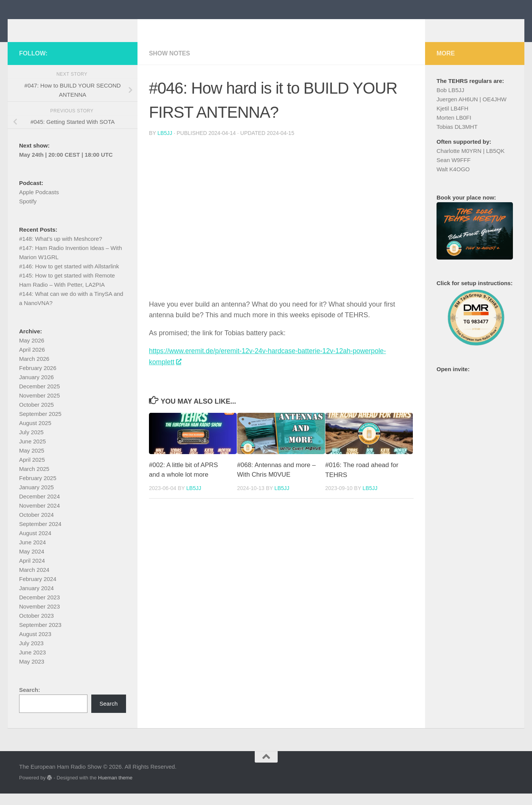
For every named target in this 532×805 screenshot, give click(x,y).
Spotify (28, 213)
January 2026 (36, 389)
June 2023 (32, 664)
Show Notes (170, 65)
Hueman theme (115, 789)
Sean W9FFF (454, 171)
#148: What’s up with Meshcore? (61, 250)
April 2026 (32, 361)
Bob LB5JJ (450, 101)
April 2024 (32, 572)
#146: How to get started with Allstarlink (69, 278)
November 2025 (40, 407)
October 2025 (36, 416)
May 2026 (32, 352)
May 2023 (32, 673)
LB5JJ (165, 144)
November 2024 (40, 517)
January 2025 (36, 499)
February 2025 (38, 489)
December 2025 (40, 398)
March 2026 (34, 370)
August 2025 (35, 434)
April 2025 (32, 471)
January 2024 (36, 600)
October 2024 (36, 526)
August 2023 (35, 645)
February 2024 (38, 590)
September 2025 (40, 425)
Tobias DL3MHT (457, 138)
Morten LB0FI (454, 129)
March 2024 (34, 581)
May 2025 (32, 462)
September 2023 (40, 636)
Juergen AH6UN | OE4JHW (471, 111)
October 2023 (36, 627)
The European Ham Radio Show (138, 27)
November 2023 (40, 618)
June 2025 (32, 453)
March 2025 (34, 480)
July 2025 (31, 444)
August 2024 (35, 545)
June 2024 (32, 554)
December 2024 (40, 508)
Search (108, 715)
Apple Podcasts (39, 204)
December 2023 (40, 609)
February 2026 (38, 379)
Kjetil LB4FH (452, 120)
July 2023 (31, 655)
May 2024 (32, 563)
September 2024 (40, 535)
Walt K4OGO (453, 181)
